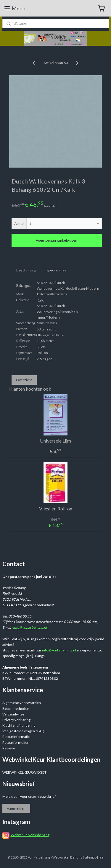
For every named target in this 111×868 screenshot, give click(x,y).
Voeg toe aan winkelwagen (57, 240)
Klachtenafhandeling (19, 725)
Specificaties (56, 270)
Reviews (9, 748)
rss (101, 857)
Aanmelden (16, 808)
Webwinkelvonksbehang (30, 835)
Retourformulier (16, 742)
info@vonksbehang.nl (30, 627)
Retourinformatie (16, 737)
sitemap (90, 857)
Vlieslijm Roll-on (56, 508)
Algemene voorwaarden (22, 703)
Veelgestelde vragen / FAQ (23, 731)
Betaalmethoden (16, 709)
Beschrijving (26, 270)
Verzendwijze (13, 714)
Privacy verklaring (16, 720)
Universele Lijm (55, 441)
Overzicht (24, 380)
